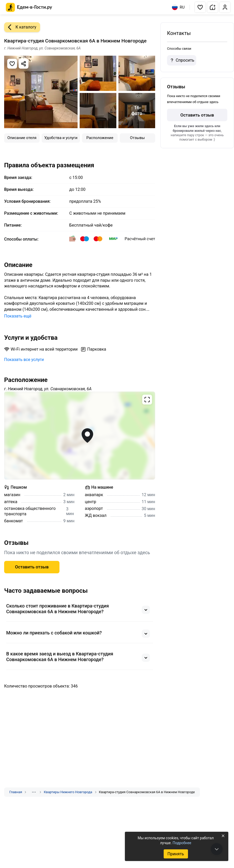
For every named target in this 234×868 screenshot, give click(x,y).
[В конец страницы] (217, 849)
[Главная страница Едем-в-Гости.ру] (29, 7)
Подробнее (182, 843)
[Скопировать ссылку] (24, 64)
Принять (176, 854)
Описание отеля (22, 138)
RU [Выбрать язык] (178, 7)
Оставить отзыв (32, 567)
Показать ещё (18, 316)
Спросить (182, 60)
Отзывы (137, 138)
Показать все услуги (24, 360)
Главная (16, 792)
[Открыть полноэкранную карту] (80, 436)
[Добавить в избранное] (12, 64)
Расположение (100, 138)
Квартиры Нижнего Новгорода (68, 792)
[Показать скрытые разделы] (34, 792)
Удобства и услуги (61, 138)
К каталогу (20, 27)
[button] (200, 7)
